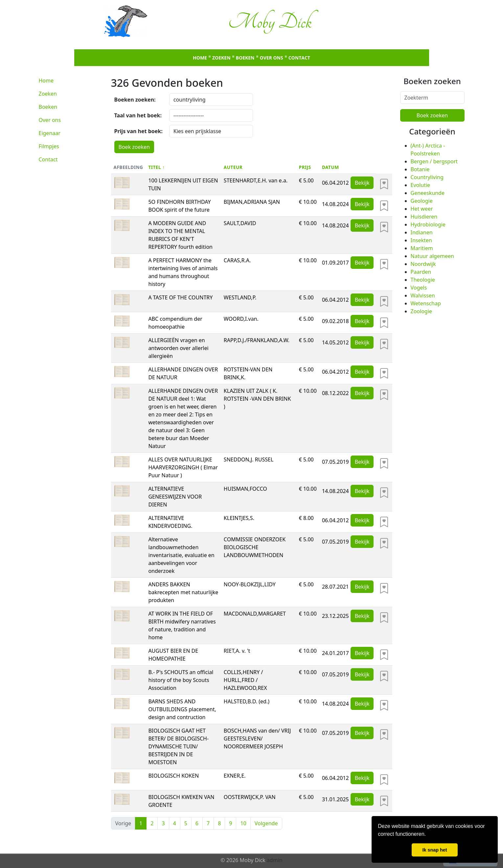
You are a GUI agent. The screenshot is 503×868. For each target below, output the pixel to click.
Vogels (419, 288)
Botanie (420, 169)
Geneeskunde (428, 193)
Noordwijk (423, 264)
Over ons (272, 58)
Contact (299, 58)
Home (200, 58)
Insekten (421, 240)
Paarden (421, 272)
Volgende (266, 823)
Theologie (423, 280)
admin (275, 860)
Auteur (233, 167)
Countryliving (427, 177)
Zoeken (221, 58)
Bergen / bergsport (434, 161)
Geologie (422, 201)
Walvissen (423, 295)
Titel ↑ (156, 167)
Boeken (245, 58)
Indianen (422, 232)
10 (243, 823)
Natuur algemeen (432, 256)
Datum (331, 167)
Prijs (305, 167)
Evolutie (421, 185)
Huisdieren (424, 217)
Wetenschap (426, 303)
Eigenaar (50, 133)
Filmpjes (49, 146)
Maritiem (422, 248)
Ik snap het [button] (434, 850)
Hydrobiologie (428, 224)
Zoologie (421, 311)
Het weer (422, 209)
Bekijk (362, 183)
